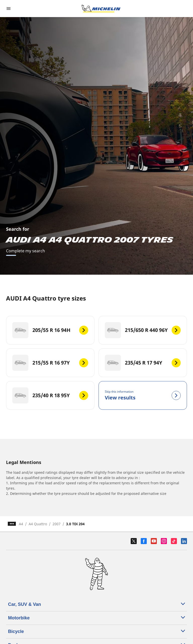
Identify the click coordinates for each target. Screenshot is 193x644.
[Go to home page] (101, 9)
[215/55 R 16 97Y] (50, 363)
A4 (21, 524)
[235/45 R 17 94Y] (143, 363)
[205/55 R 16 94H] (50, 330)
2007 (57, 524)
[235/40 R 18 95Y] (50, 395)
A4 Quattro (38, 524)
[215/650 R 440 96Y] (143, 330)
